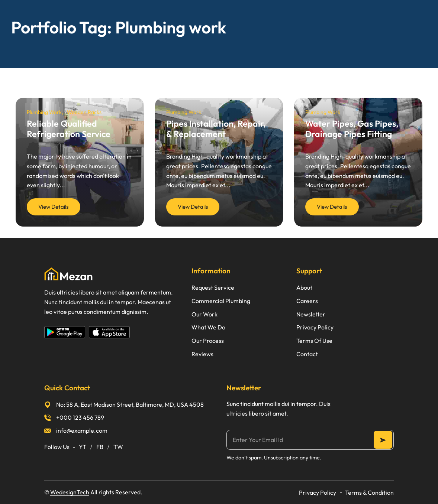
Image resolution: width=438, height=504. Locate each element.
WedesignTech (70, 492)
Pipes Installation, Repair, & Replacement (216, 129)
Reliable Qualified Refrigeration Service (69, 129)
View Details (53, 207)
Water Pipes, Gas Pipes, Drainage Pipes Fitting (352, 129)
